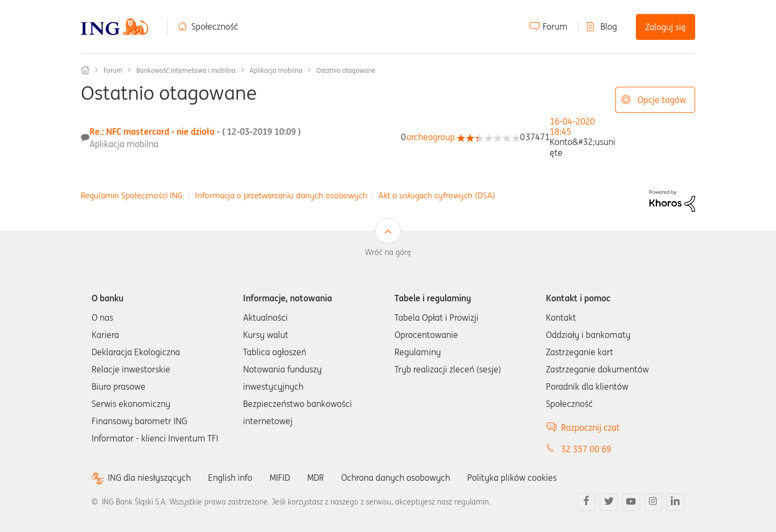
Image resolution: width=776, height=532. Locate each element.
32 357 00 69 (586, 449)
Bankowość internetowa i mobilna (186, 70)
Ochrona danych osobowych (396, 478)
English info (230, 478)
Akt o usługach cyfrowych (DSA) (437, 195)
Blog (609, 26)
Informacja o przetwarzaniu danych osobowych (281, 195)
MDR (316, 478)
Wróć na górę (388, 252)
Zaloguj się (666, 27)
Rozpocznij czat (590, 427)
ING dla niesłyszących (149, 478)
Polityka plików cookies (512, 478)
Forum (555, 26)
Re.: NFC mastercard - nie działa (195, 132)
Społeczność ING (85, 70)
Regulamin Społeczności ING (132, 195)
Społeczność (215, 26)
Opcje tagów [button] (662, 100)
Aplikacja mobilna (276, 70)
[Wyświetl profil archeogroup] (431, 137)
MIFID (280, 478)
